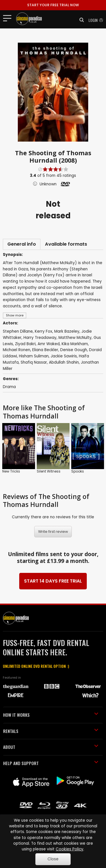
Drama (9, 387)
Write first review (53, 532)
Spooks (78, 471)
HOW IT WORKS (51, 715)
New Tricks (11, 471)
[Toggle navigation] (9, 18)
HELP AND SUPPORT (51, 763)
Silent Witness (49, 471)
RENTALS (51, 731)
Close (53, 859)
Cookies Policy (70, 849)
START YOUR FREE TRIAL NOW (53, 5)
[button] (80, 20)
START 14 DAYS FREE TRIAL (53, 581)
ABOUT (51, 747)
